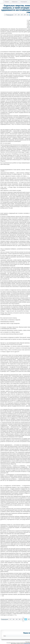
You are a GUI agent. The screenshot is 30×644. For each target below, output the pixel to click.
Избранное (15, 2)
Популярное (24, 2)
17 (16, 15)
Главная (7, 2)
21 (28, 15)
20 (25, 15)
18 (19, 15)
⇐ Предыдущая (9, 15)
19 (22, 15)
